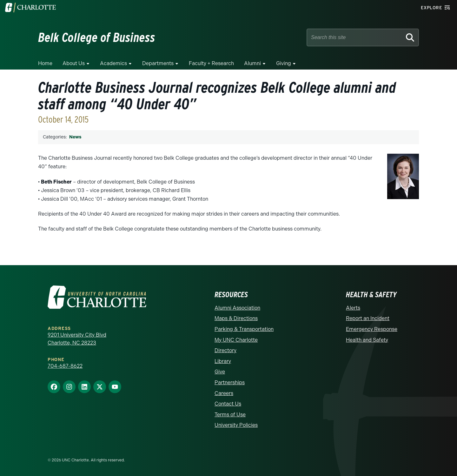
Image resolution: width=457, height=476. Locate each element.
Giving (284, 63)
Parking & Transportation (244, 329)
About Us (74, 63)
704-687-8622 (65, 366)
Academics (113, 63)
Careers (224, 393)
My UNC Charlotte (236, 340)
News (75, 137)
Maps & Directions (236, 318)
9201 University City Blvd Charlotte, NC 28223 (77, 339)
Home (45, 63)
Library (223, 361)
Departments (158, 63)
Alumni (252, 63)
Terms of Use (230, 415)
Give (220, 372)
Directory (225, 350)
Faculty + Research (211, 63)
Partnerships (230, 382)
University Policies (236, 425)
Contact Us (228, 404)
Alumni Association (237, 308)
